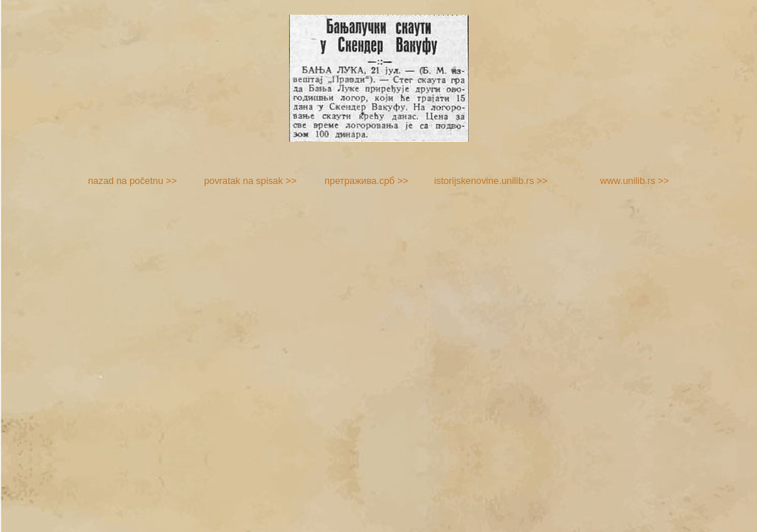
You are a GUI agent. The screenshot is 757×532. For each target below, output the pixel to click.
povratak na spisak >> (250, 181)
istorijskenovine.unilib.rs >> (491, 181)
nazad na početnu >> (132, 181)
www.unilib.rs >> (635, 181)
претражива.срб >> (366, 181)
